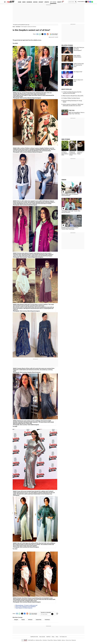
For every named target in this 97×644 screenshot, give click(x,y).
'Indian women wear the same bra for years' (79, 65)
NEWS (24, 2)
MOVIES (35, 2)
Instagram (16, 620)
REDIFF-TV (60, 2)
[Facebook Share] (45, 34)
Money (53, 637)
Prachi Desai (47, 620)
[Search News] (75, 2)
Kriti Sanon (30, 620)
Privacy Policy (50, 640)
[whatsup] (92, 2)
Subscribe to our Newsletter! (46, 612)
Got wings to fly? (78, 72)
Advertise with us (39, 640)
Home (14, 27)
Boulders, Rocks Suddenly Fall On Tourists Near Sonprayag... (70, 228)
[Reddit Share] (47, 34)
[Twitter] (86, 2)
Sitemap (55, 640)
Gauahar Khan (39, 620)
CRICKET (41, 2)
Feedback (59, 640)
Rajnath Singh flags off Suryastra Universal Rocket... (70, 195)
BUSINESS (29, 2)
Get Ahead (18, 27)
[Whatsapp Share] (40, 34)
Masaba (23, 620)
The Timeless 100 (63, 637)
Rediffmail (48, 637)
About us (63, 640)
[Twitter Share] (42, 34)
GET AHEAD (53, 2)
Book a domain (42, 637)
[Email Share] (37, 34)
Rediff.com (33, 640)
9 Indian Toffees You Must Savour (71, 98)
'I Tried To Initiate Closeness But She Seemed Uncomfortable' (72, 93)
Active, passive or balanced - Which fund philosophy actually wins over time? (73, 105)
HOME (20, 2)
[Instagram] (88, 2)
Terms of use (68, 640)
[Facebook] (90, 2)
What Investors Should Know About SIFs (73, 96)
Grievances (74, 640)
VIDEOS (64, 180)
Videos (57, 637)
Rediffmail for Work (34, 637)
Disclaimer (45, 640)
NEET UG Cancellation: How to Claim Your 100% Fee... (77, 113)
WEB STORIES (66, 139)
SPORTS (47, 2)
